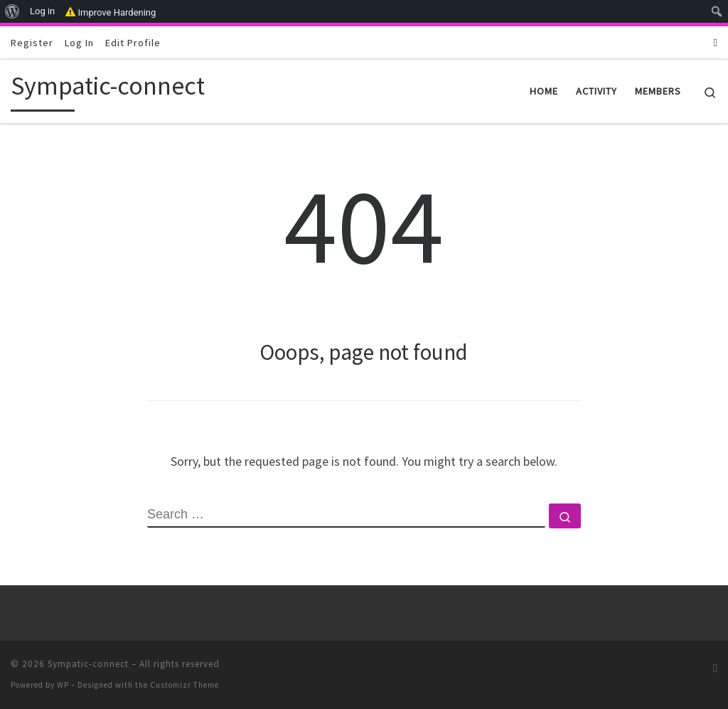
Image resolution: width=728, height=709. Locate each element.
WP (63, 685)
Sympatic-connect (88, 664)
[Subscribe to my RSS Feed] (716, 42)
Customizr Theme (184, 685)
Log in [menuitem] (42, 11)
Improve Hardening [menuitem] (111, 11)
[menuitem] (12, 11)
